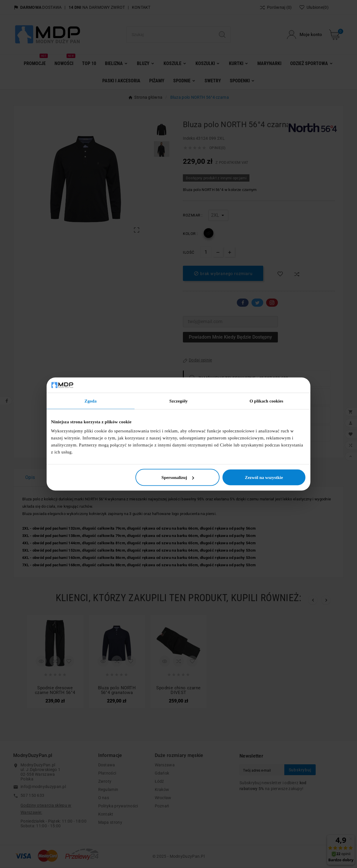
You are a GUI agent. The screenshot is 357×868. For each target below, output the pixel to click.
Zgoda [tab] (90, 401)
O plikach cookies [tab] (266, 401)
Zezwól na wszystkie (264, 478)
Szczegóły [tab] (179, 401)
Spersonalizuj (178, 478)
